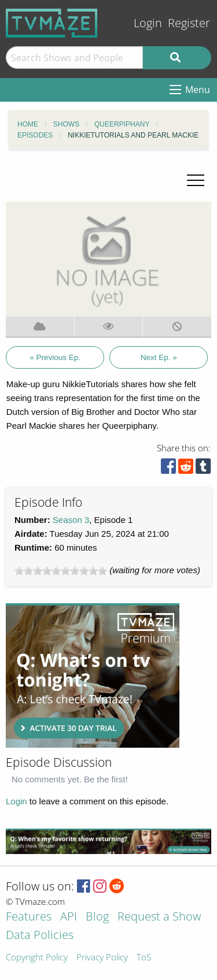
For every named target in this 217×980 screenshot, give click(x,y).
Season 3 (71, 520)
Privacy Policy (102, 958)
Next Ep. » (159, 357)
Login (148, 23)
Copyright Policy (37, 958)
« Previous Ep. (55, 357)
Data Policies (40, 936)
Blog (97, 917)
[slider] (61, 571)
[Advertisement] (93, 675)
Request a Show (159, 917)
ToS (144, 958)
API (69, 917)
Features (29, 917)
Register (189, 23)
